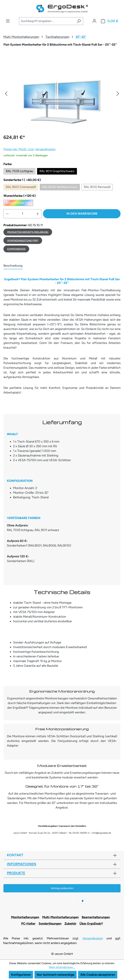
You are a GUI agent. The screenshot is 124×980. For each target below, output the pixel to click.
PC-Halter (28, 924)
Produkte (16, 873)
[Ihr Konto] (94, 21)
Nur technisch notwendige (56, 975)
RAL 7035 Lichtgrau (19, 171)
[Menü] (8, 21)
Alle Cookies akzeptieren (98, 975)
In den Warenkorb (82, 214)
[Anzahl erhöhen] (38, 214)
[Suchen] (79, 21)
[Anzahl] (23, 214)
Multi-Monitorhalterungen (60, 917)
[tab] (13, 266)
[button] (6, 94)
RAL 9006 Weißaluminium (61, 188)
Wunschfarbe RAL (19, 204)
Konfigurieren (21, 975)
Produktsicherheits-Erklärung (28, 232)
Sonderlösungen (50, 924)
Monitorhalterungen (25, 917)
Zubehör (70, 924)
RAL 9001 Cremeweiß (22, 188)
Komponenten (16, 249)
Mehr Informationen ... (62, 967)
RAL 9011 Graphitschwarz (57, 171)
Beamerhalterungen (96, 917)
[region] (62, 94)
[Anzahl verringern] (7, 214)
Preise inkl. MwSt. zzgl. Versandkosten (29, 149)
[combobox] (47, 21)
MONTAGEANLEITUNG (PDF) (23, 240)
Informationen (22, 864)
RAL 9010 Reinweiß (98, 188)
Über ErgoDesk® (91, 924)
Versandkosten (93, 938)
